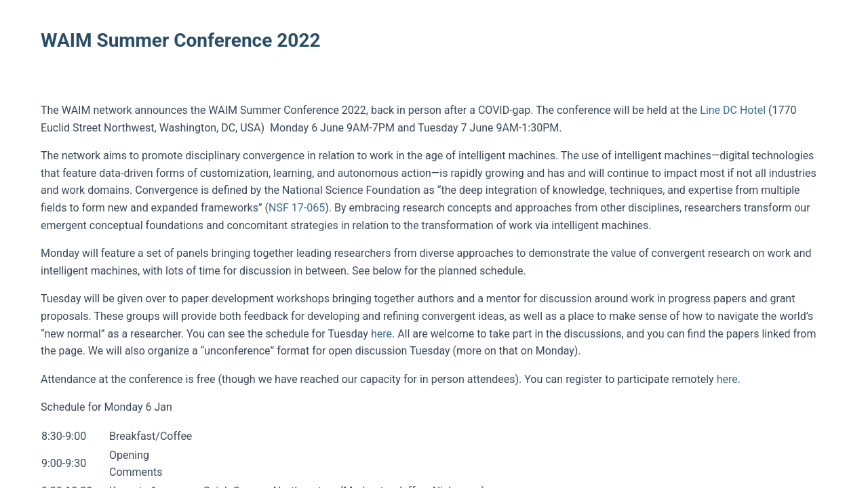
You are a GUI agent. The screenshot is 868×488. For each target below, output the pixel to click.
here (381, 334)
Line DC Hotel (733, 110)
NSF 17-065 (297, 208)
